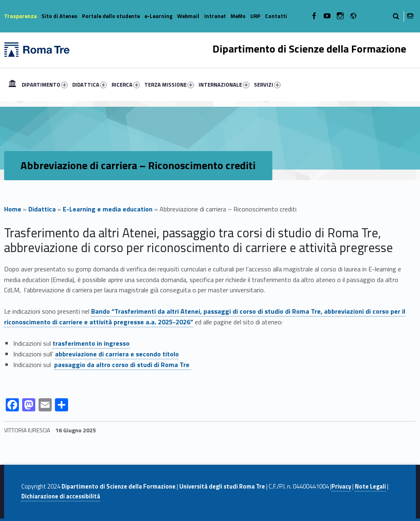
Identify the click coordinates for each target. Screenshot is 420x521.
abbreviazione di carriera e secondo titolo (117, 354)
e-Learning (159, 16)
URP (255, 16)
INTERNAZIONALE (224, 85)
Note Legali (370, 487)
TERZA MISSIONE (169, 85)
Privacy (341, 487)
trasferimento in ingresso (91, 343)
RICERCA (126, 85)
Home (12, 85)
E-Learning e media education (108, 209)
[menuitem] (12, 85)
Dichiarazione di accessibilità (61, 496)
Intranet (215, 16)
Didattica (42, 209)
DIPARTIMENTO (45, 85)
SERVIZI (267, 85)
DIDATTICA (89, 85)
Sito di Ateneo (59, 16)
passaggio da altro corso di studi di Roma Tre (123, 365)
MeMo (238, 16)
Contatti (276, 16)
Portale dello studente (111, 16)
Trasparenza (21, 16)
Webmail (188, 16)
